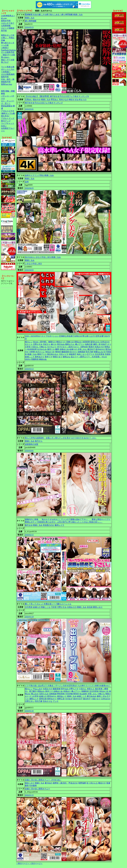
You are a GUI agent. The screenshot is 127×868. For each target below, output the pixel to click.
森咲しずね (102, 696)
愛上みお (35, 694)
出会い (4, 126)
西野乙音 (61, 699)
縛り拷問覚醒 (31, 21)
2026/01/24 (29, 617)
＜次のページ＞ (36, 863)
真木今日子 (78, 699)
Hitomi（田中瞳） (40, 342)
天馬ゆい (29, 100)
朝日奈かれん (53, 354)
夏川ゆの (49, 783)
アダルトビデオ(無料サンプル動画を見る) (8, 113)
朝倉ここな (46, 607)
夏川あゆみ (92, 696)
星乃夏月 (33, 691)
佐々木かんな (92, 783)
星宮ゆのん (52, 696)
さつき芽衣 (34, 696)
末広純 (90, 607)
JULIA (104, 357)
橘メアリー (80, 344)
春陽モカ (52, 342)
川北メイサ (64, 354)
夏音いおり (98, 607)
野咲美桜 (61, 694)
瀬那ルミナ (34, 699)
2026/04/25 (29, 188)
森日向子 (91, 349)
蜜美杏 (58, 352)
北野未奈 (84, 347)
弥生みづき (50, 352)
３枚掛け (5, 48)
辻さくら (29, 344)
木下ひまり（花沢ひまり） (68, 347)
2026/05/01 (29, 109)
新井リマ (49, 357)
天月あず (69, 699)
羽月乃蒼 (89, 352)
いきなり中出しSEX (33, 264)
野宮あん (55, 100)
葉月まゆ (29, 525)
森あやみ (37, 100)
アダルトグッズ (8, 118)
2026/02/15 (29, 535)
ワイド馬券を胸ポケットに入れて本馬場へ (8, 69)
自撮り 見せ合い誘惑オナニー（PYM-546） (43, 780)
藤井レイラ (59, 525)
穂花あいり (62, 696)
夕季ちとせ (74, 689)
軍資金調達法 (7, 106)
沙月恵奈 (29, 607)
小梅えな (43, 347)
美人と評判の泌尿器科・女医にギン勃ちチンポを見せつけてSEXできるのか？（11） (61, 438)
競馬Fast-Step (7, 84)
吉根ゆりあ (64, 349)
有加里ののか (49, 525)
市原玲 (108, 354)
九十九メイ (52, 347)
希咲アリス (42, 354)
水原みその (99, 347)
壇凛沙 (91, 347)
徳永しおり (30, 783)
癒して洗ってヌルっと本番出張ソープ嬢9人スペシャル (48, 604)
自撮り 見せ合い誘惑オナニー (37, 789)
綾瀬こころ (30, 357)
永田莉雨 (86, 342)
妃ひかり (73, 352)
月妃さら (47, 344)
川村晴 (32, 352)
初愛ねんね (98, 352)
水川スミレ (40, 352)
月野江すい (30, 701)
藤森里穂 (65, 352)
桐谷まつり (61, 342)
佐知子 (104, 344)
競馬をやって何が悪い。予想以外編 (8, 38)
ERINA (28, 359)
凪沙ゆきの (100, 349)
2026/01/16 (29, 711)
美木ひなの (64, 100)
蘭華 (57, 349)
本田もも (91, 689)
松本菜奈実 (32, 349)
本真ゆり (67, 691)
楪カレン (29, 342)
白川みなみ (42, 349)
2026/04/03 (29, 270)
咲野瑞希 (82, 783)
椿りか (54, 344)
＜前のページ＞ (23, 863)
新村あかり (40, 357)
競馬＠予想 (6, 21)
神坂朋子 (73, 354)
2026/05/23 (29, 27)
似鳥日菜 (89, 344)
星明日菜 (43, 699)
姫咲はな (67, 357)
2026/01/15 (29, 795)
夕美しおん (82, 349)
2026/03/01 (29, 451)
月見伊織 (69, 694)
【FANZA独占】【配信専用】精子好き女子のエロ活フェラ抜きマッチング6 (57, 96)
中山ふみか (38, 689)
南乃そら (39, 441)
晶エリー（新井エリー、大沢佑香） (86, 357)
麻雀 (3, 93)
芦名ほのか (73, 783)
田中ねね (61, 344)
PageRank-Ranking (8, 50)
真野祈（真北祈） (60, 783)
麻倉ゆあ (43, 359)
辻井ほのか (105, 342)
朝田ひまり (58, 357)
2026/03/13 (29, 369)
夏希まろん (70, 344)
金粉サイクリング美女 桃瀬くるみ (39, 175)
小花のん (35, 347)
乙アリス (91, 354)
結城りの (73, 349)
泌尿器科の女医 (32, 444)
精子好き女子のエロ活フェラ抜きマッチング (44, 103)
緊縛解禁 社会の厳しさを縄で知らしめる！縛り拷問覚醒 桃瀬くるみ (54, 15)
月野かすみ (38, 344)
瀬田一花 (97, 344)
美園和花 (35, 359)
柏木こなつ (82, 354)
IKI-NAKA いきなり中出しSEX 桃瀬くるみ (43, 257)
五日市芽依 (100, 354)
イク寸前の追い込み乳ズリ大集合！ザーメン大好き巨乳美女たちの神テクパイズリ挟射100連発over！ (68, 686)
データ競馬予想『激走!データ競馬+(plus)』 (8, 55)
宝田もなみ (44, 694)
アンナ (56, 701)
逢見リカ (51, 349)
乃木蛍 (54, 607)
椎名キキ (102, 783)
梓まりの (83, 100)
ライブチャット (8, 123)
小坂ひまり (96, 699)
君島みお (78, 342)
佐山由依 (83, 694)
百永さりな (48, 701)
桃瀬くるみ (30, 18)
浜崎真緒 (81, 352)
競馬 (3, 91)
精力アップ (6, 121)
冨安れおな (95, 342)
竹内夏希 (33, 786)
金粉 (27, 182)
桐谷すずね (74, 100)
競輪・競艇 (10, 91)
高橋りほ (70, 342)
